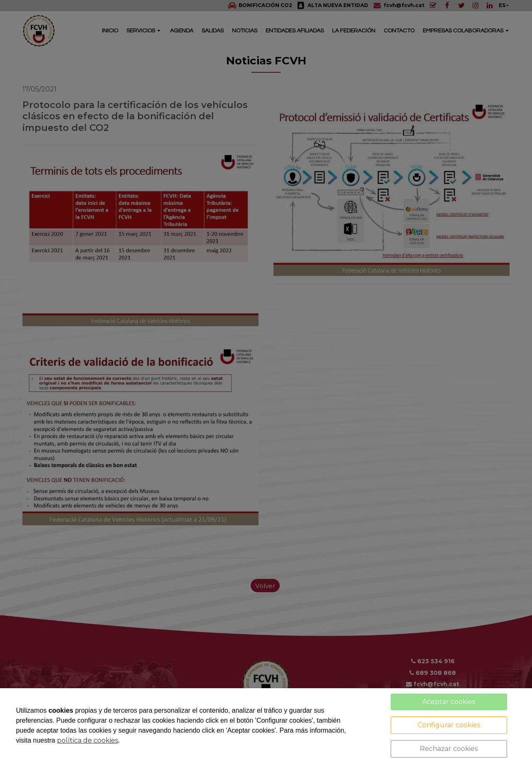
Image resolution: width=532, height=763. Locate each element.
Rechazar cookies (449, 749)
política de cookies (87, 740)
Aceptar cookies (449, 702)
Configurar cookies (449, 725)
